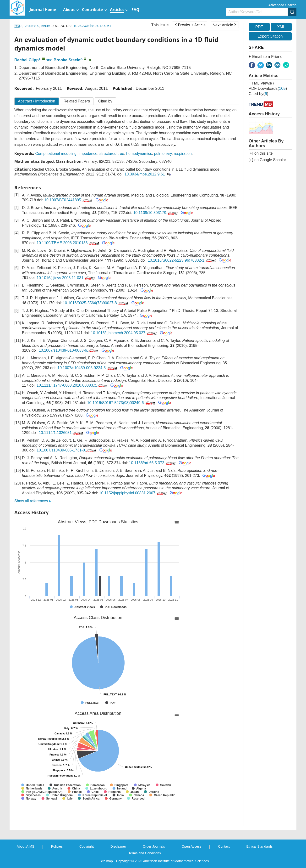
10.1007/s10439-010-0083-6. (69, 350)
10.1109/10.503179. (156, 213)
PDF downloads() (268, 88)
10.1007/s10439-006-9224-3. (88, 368)
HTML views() (261, 83)
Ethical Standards (260, 846)
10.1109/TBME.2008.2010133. (68, 243)
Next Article (224, 25)
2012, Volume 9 (27, 26)
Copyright (87, 846)
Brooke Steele (67, 60)
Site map (106, 861)
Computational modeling (56, 154)
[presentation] (119, 144)
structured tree (112, 154)
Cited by (105, 101)
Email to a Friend (267, 57)
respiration (183, 154)
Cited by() (258, 94)
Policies (57, 846)
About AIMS (26, 846)
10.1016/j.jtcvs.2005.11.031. (66, 278)
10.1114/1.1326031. (61, 433)
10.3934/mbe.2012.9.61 (92, 26)
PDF (259, 27)
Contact (224, 846)
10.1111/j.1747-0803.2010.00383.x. (72, 385)
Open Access (192, 846)
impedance (88, 154)
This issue (160, 25)
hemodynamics (139, 154)
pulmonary (163, 154)
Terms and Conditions (145, 853)
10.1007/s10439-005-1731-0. (67, 450)
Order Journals (154, 846)
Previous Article (190, 25)
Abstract (37, 101)
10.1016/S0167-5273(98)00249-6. (122, 403)
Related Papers (77, 101)
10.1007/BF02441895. (69, 200)
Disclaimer (118, 846)
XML (281, 27)
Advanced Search (283, 5)
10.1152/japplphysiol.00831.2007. (133, 493)
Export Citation (270, 36)
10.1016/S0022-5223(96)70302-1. (182, 260)
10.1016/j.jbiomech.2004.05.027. (124, 333)
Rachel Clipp (27, 60)
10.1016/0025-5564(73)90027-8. (96, 303)
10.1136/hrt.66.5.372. (153, 463)
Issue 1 (47, 26)
